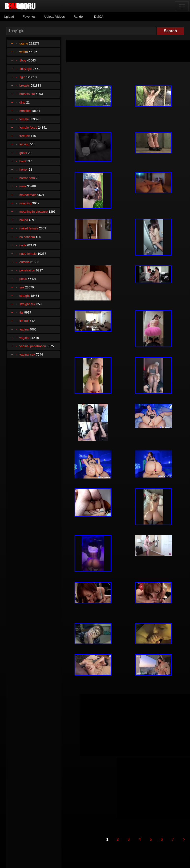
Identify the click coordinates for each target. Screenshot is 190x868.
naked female (29, 228)
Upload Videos (54, 17)
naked (24, 220)
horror (24, 170)
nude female (28, 254)
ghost (23, 153)
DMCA (99, 17)
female (24, 119)
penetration (27, 270)
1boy (23, 60)
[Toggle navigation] (182, 6)
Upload (9, 17)
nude (23, 245)
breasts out (27, 94)
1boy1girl (26, 69)
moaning (25, 203)
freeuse (25, 136)
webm (24, 52)
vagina (24, 329)
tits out (24, 321)
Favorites (29, 17)
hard (23, 161)
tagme (24, 43)
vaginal (24, 338)
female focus (28, 127)
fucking (24, 144)
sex (22, 287)
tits (21, 312)
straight (25, 296)
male (23, 186)
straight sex (27, 304)
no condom (27, 237)
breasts (25, 85)
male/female (28, 195)
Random (79, 17)
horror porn (27, 178)
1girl (22, 77)
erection (25, 111)
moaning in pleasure (34, 212)
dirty (22, 102)
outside (24, 262)
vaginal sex (27, 354)
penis (23, 279)
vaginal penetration (33, 346)
